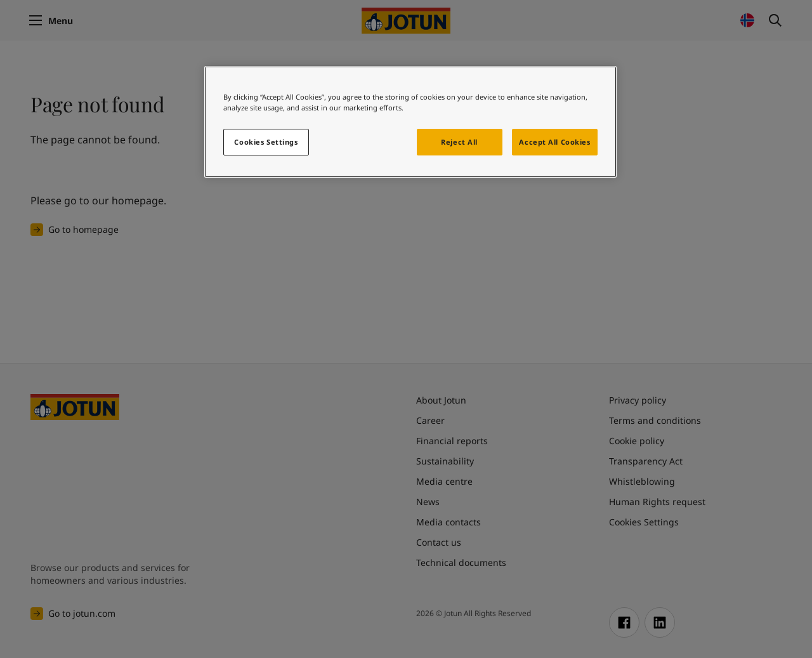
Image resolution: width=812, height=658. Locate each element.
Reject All (459, 142)
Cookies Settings (266, 142)
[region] (410, 122)
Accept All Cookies (554, 142)
